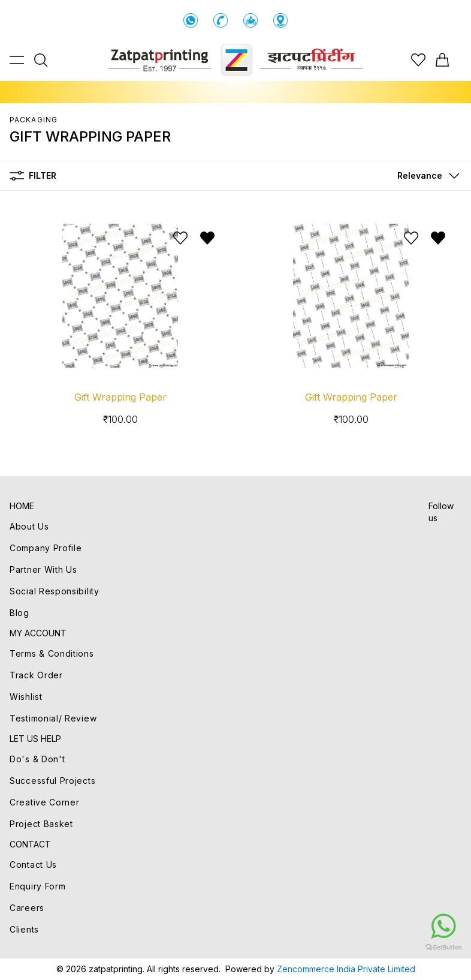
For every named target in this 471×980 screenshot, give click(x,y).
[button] (426, 176)
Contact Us (33, 865)
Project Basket (41, 824)
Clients (24, 929)
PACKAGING (34, 120)
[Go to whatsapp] (372, 926)
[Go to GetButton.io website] (372, 947)
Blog (19, 613)
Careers (27, 908)
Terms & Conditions (52, 653)
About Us (29, 526)
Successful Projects (52, 781)
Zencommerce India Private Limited (346, 969)
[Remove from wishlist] (207, 238)
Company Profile (46, 548)
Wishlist (26, 697)
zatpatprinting (116, 969)
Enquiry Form (37, 886)
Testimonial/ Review (53, 718)
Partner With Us (43, 569)
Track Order (36, 675)
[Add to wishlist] (180, 238)
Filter (33, 176)
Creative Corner (45, 802)
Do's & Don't (37, 759)
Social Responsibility (55, 591)
